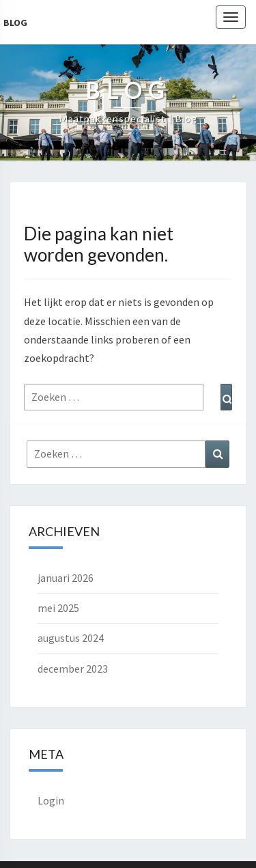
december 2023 (73, 669)
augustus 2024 (71, 638)
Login (51, 800)
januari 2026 (66, 578)
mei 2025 (58, 608)
